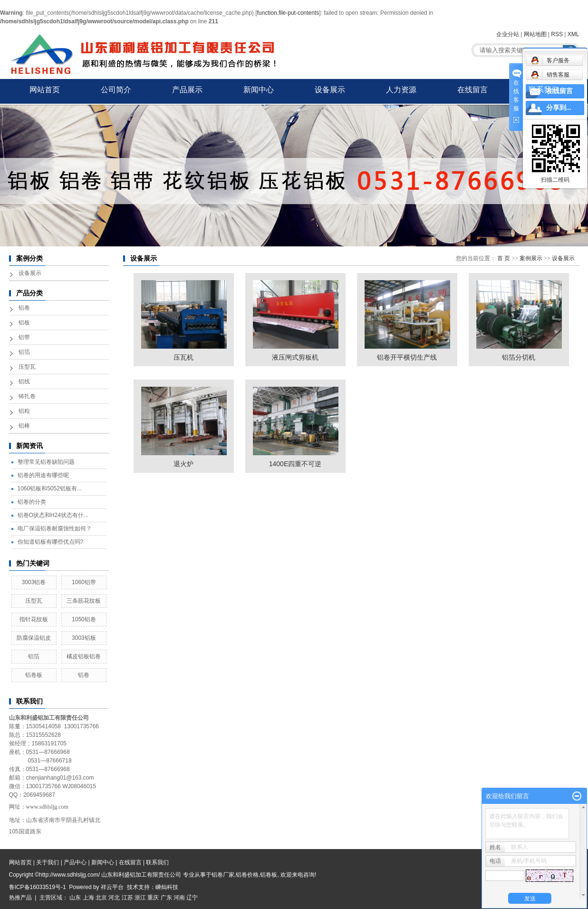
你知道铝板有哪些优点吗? (51, 542)
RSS (557, 34)
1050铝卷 (84, 619)
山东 (75, 898)
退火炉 (183, 464)
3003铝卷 (34, 582)
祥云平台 (112, 887)
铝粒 (24, 411)
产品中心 (75, 862)
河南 (179, 898)
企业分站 (508, 34)
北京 (101, 898)
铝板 (24, 323)
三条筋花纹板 (84, 601)
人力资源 (401, 90)
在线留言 (472, 90)
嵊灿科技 (167, 887)
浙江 (140, 898)
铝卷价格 (247, 875)
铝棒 (24, 426)
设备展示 (330, 90)
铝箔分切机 (519, 357)
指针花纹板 (34, 619)
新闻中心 (259, 90)
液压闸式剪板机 (295, 357)
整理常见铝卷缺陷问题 (46, 462)
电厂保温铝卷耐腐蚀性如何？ (55, 528)
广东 (166, 898)
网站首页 (45, 90)
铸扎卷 (27, 396)
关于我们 (48, 862)
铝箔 (24, 352)
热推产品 (20, 898)
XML (574, 34)
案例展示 (531, 258)
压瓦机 (183, 357)
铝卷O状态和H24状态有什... (53, 515)
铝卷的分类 (32, 502)
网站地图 (535, 34)
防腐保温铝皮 (34, 638)
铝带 (24, 337)
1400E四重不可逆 (295, 464)
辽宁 (192, 898)
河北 (114, 898)
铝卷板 (34, 675)
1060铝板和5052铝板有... (50, 489)
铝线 (24, 381)
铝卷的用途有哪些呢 (43, 475)
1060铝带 (84, 582)
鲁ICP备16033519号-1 (38, 887)
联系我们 (544, 90)
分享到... (559, 108)
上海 (88, 898)
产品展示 (187, 90)
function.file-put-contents (288, 13)
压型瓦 (27, 367)
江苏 (127, 898)
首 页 (504, 258)
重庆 (153, 898)
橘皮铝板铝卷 (84, 656)
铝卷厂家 (223, 875)
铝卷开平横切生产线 (407, 357)
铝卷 (24, 308)
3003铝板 (84, 638)
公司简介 (116, 90)
